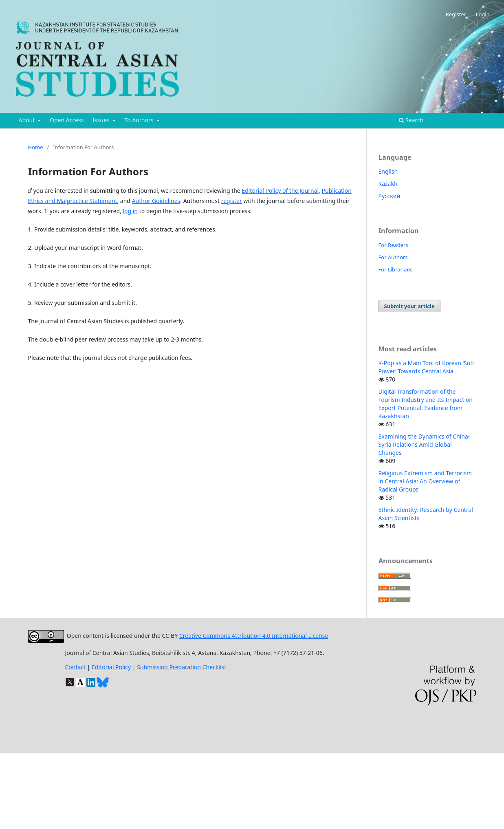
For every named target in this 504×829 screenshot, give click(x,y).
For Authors (393, 257)
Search (411, 120)
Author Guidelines (156, 201)
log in (130, 211)
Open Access (67, 120)
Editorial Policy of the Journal (280, 191)
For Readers (393, 245)
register (232, 201)
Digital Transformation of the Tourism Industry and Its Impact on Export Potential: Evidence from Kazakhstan (426, 404)
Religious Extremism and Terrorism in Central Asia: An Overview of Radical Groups (425, 481)
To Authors (140, 120)
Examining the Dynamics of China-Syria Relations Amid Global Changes (424, 444)
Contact (76, 667)
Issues (102, 120)
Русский (390, 196)
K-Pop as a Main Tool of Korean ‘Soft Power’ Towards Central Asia (427, 367)
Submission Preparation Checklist (182, 667)
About (28, 120)
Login (483, 14)
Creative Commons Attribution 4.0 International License (254, 636)
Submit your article (409, 306)
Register (456, 14)
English (388, 171)
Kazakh (388, 184)
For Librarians (396, 269)
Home (36, 147)
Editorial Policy (111, 667)
